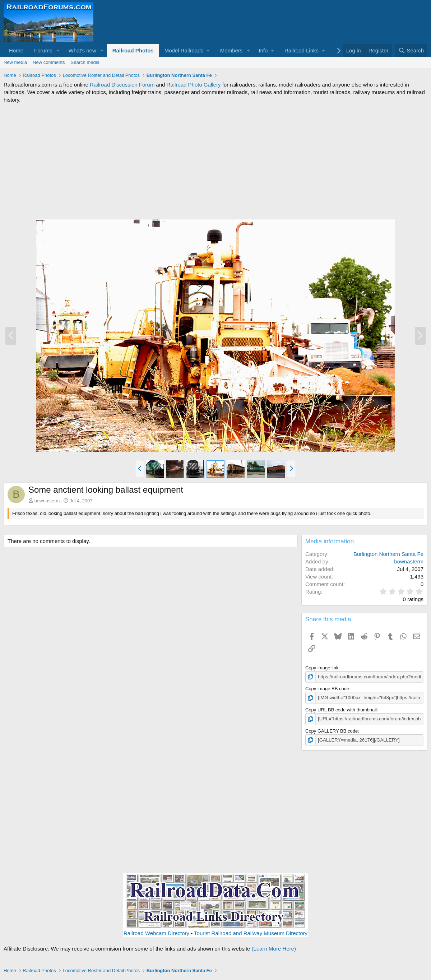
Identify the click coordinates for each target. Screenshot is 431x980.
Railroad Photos (133, 50)
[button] (58, 50)
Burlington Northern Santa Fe (388, 554)
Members (231, 50)
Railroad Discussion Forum (122, 85)
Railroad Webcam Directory (156, 933)
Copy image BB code (327, 689)
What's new (82, 50)
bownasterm (47, 501)
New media (15, 62)
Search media (85, 62)
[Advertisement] (215, 161)
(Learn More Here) (274, 948)
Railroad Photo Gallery (194, 85)
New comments (49, 62)
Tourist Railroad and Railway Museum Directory (251, 933)
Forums (43, 50)
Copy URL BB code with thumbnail (341, 709)
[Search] (411, 50)
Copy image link (322, 668)
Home (16, 50)
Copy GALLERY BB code (332, 731)
